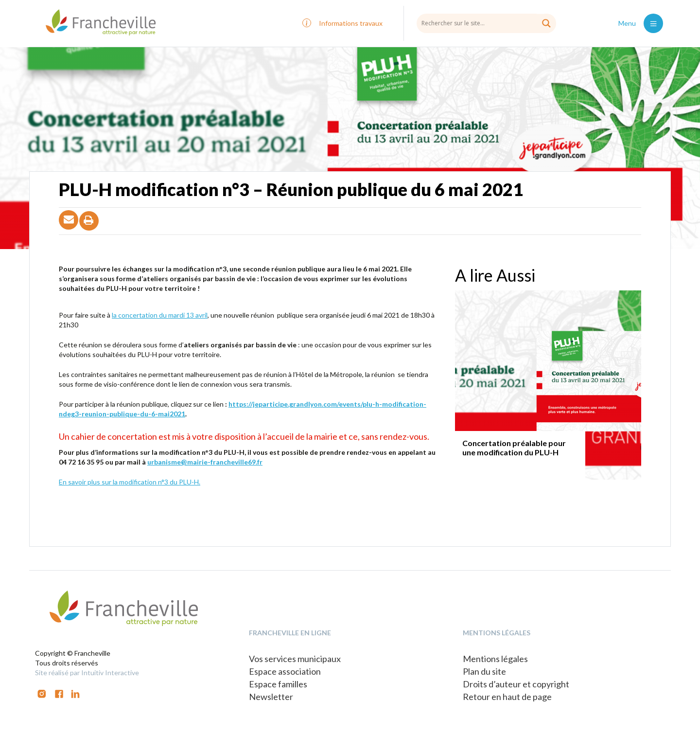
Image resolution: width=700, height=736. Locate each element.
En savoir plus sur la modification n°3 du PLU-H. (130, 482)
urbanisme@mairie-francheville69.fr (205, 462)
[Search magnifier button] (546, 23)
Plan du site (484, 671)
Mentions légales (495, 659)
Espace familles (278, 684)
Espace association (285, 671)
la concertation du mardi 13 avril (160, 315)
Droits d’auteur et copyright (516, 684)
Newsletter (271, 697)
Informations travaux (351, 23)
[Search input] (486, 23)
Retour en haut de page (507, 697)
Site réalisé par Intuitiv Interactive (87, 673)
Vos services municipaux (295, 659)
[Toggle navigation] (653, 23)
